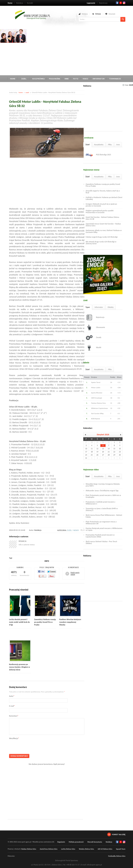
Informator (99, 79)
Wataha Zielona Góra (86, 849)
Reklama (85, 14)
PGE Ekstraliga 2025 (98, 155)
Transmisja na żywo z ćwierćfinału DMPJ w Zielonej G (102, 509)
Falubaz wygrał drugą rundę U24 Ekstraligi (102, 237)
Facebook (117, 3)
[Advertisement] (80, 51)
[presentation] (33, 746)
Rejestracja (103, 3)
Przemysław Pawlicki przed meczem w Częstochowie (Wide (100, 536)
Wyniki (93, 348)
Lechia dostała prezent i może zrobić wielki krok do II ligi (19, 622)
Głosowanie (95, 327)
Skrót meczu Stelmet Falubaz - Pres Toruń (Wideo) (101, 542)
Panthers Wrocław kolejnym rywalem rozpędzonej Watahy (70, 622)
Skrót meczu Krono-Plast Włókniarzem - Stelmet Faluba (104, 516)
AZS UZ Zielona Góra (105, 849)
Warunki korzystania (95, 842)
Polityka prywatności (76, 842)
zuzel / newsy (73, 530)
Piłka (110, 145)
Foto (76, 79)
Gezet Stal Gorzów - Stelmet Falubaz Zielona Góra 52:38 (102, 218)
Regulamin (61, 842)
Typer (88, 307)
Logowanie (91, 3)
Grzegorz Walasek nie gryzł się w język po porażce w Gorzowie (101, 205)
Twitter (121, 3)
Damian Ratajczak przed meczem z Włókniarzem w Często (104, 529)
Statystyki (112, 14)
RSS (124, 3)
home (21, 92)
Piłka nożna (55, 79)
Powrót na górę (119, 834)
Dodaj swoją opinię (75, 574)
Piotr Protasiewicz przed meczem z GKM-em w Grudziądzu (103, 496)
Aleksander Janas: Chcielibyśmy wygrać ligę (102, 491)
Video (85, 79)
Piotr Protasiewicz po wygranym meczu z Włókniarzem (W (101, 523)
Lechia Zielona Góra (68, 849)
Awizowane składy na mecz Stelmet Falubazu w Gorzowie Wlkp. (104, 231)
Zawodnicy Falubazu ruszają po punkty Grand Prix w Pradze (45, 622)
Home (10, 3)
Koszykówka (38, 79)
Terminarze (115, 79)
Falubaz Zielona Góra (29, 849)
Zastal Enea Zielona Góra (49, 849)
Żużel (24, 79)
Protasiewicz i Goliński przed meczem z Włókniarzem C (100, 503)
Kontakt (30, 3)
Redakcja (20, 3)
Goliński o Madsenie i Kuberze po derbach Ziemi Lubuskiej (104, 198)
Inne (67, 79)
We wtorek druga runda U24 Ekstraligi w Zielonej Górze (101, 243)
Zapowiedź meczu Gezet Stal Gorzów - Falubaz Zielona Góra (103, 225)
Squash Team (121, 849)
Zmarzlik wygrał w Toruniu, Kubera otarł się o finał (103, 192)
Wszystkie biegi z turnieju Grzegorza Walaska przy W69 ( (103, 485)
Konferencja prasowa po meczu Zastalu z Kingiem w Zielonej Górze (20, 667)
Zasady (93, 338)
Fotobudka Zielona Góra (117, 856)
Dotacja (98, 14)
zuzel (27, 92)
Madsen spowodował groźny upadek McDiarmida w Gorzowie (100, 212)
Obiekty (111, 307)
